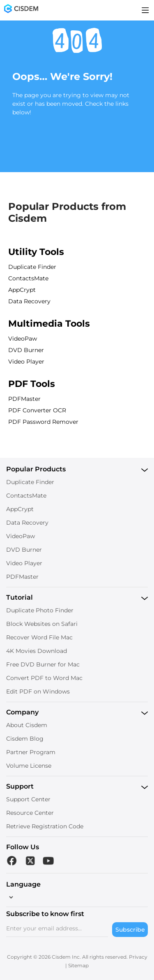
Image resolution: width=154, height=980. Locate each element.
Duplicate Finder (32, 267)
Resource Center (30, 813)
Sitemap (78, 965)
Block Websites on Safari (42, 624)
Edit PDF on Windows (38, 691)
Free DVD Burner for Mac (43, 664)
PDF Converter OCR (37, 410)
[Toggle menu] (145, 10)
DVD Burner (26, 350)
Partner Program (31, 752)
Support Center (28, 799)
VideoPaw (23, 339)
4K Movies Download (37, 651)
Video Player (26, 362)
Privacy (138, 957)
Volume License (29, 766)
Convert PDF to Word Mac (44, 678)
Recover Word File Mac (39, 637)
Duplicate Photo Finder (40, 610)
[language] (10, 897)
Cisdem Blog (25, 739)
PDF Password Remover (43, 422)
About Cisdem (27, 725)
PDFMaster (24, 399)
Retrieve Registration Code (45, 826)
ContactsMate (28, 278)
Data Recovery (29, 301)
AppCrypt (22, 290)
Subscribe (130, 930)
